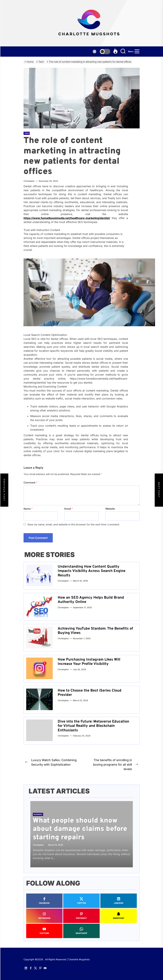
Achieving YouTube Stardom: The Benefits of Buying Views (95, 631)
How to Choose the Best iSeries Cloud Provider (90, 693)
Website (110, 509)
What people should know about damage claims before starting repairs (80, 829)
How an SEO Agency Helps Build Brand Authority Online (91, 600)
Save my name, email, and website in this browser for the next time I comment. (74, 524)
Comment (30, 483)
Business (38, 814)
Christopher (29, 181)
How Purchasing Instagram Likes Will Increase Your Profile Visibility (89, 662)
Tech (27, 133)
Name (28, 509)
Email (69, 509)
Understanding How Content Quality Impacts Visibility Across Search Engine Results (92, 571)
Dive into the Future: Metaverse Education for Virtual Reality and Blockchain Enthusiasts (93, 726)
